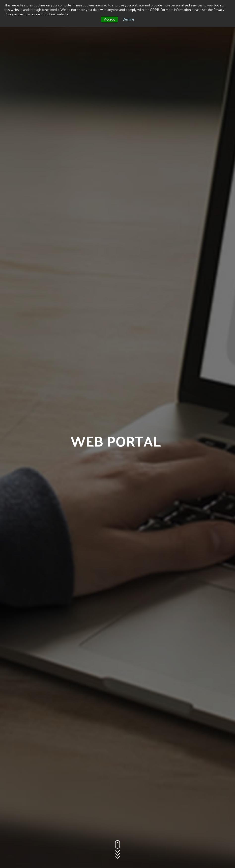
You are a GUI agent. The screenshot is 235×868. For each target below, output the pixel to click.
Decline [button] (129, 19)
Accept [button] (109, 19)
